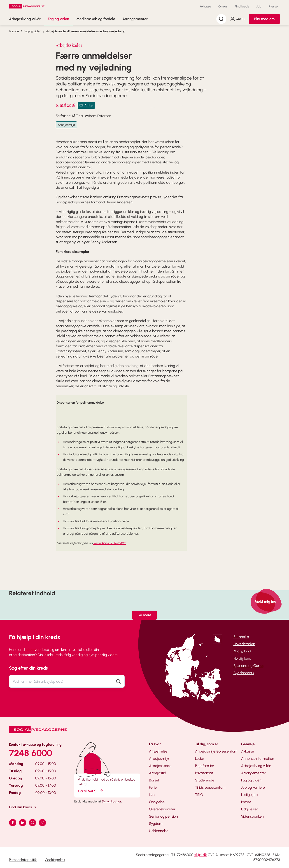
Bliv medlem (264, 19)
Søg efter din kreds (28, 668)
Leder (200, 759)
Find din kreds (23, 807)
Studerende (205, 780)
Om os (223, 6)
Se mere (144, 615)
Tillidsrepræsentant (210, 787)
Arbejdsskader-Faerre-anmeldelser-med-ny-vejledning (86, 31)
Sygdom (156, 824)
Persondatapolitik (23, 860)
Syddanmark (244, 673)
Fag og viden (58, 19)
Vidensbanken (252, 816)
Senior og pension (163, 816)
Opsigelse (157, 802)
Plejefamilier (205, 766)
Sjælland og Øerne (248, 666)
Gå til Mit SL (91, 791)
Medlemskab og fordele (96, 19)
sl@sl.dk (201, 855)
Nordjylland (242, 658)
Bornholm (241, 637)
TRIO (199, 795)
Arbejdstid (158, 773)
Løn (152, 795)
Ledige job (249, 795)
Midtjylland (242, 651)
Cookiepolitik (55, 860)
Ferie (153, 787)
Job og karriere (253, 787)
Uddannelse (159, 831)
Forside (14, 31)
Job (259, 6)
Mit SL (238, 19)
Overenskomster (162, 809)
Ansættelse (158, 751)
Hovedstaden (244, 644)
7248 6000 (31, 753)
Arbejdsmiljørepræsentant (216, 751)
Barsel (154, 780)
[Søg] (221, 19)
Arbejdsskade (160, 766)
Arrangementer (135, 19)
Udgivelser (250, 809)
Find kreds (242, 6)
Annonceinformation (258, 759)
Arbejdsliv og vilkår (25, 19)
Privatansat (204, 773)
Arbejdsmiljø (66, 125)
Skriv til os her (112, 801)
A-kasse (205, 6)
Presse (273, 6)
